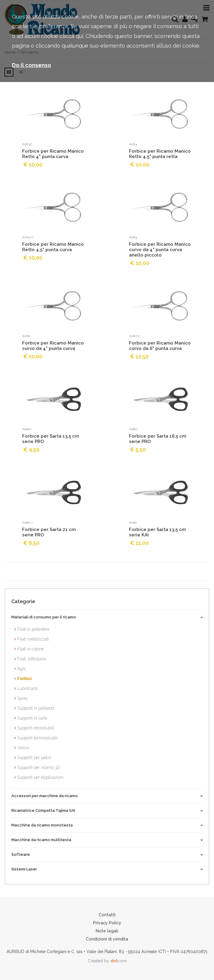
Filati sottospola (32, 659)
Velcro (23, 748)
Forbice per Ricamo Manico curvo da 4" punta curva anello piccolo (160, 250)
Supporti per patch (34, 758)
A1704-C (28, 237)
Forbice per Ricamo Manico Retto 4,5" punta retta (160, 154)
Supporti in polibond (36, 708)
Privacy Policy (107, 923)
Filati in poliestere (33, 629)
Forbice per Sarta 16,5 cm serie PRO (158, 439)
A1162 (133, 522)
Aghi (22, 669)
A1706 (26, 336)
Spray (23, 698)
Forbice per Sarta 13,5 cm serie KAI (157, 532)
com (119, 961)
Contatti (107, 915)
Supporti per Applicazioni (40, 777)
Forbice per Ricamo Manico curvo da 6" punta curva (160, 346)
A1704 (133, 144)
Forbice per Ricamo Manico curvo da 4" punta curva (53, 346)
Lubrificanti (28, 688)
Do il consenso (32, 65)
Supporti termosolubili (38, 738)
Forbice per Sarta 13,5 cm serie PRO (51, 439)
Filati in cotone (31, 649)
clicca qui (71, 36)
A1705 (133, 237)
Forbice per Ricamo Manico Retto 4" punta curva (53, 154)
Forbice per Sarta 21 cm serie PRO (49, 532)
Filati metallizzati (33, 639)
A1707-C (135, 336)
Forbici (25, 679)
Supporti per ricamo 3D (39, 767)
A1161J (133, 429)
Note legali (107, 931)
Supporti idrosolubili (36, 728)
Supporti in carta (32, 718)
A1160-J (27, 522)
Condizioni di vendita (107, 939)
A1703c (27, 144)
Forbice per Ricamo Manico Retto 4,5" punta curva (53, 247)
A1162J (27, 429)
